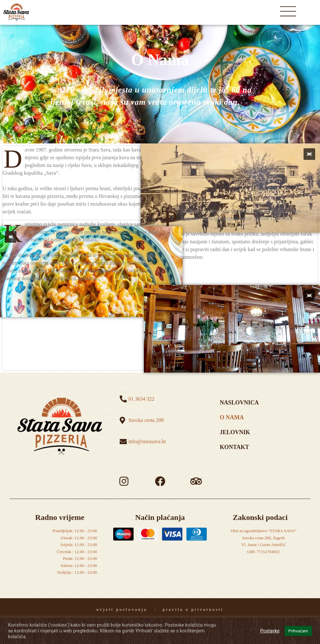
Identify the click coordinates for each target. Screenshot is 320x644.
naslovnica (239, 403)
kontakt (234, 447)
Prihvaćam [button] (298, 631)
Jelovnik (235, 432)
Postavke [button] (270, 631)
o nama (232, 417)
